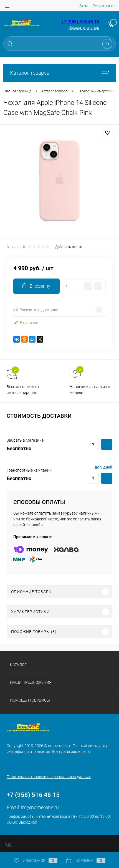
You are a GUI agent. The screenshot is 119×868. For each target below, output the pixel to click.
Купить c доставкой (107, 444)
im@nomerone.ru (40, 807)
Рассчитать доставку (36, 310)
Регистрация (104, 6)
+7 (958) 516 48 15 (80, 22)
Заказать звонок (84, 27)
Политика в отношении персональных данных (49, 777)
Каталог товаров (59, 73)
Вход (84, 6)
